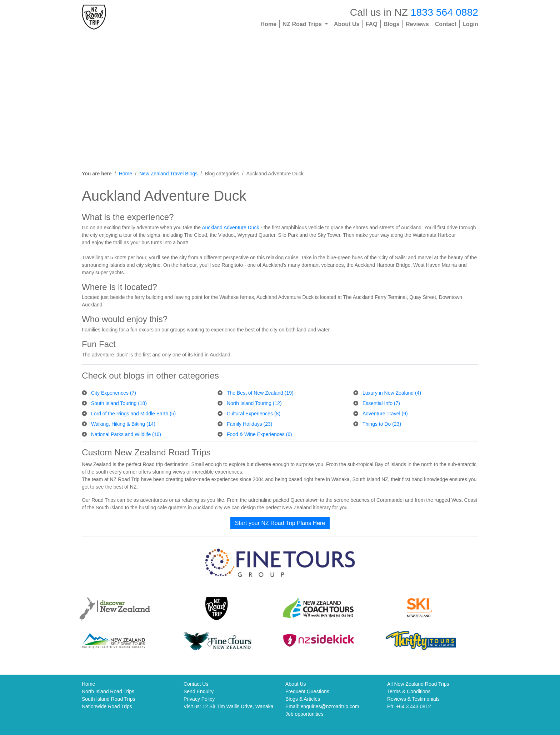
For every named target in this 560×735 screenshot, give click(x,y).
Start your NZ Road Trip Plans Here (280, 523)
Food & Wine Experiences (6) (259, 434)
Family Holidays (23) (250, 424)
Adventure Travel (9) (385, 414)
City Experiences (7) (114, 393)
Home (268, 24)
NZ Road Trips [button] (303, 24)
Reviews (417, 24)
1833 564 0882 (444, 12)
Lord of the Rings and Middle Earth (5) (133, 414)
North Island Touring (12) (254, 403)
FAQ (372, 24)
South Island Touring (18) (119, 403)
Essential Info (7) (381, 403)
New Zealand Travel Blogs (168, 174)
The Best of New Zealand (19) (260, 393)
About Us (347, 24)
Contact (446, 24)
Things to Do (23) (382, 424)
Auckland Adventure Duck (230, 227)
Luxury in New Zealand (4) (392, 393)
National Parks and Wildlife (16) (126, 434)
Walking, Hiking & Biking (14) (123, 424)
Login (470, 24)
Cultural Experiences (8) (254, 414)
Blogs (392, 24)
